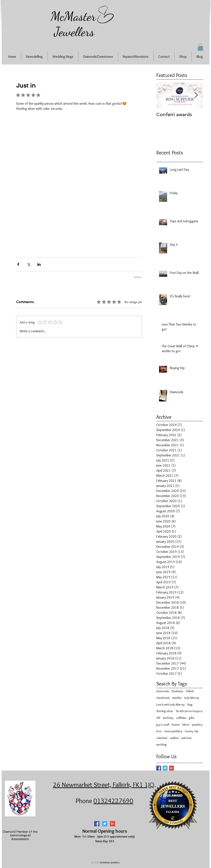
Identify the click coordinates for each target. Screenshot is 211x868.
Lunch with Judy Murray (170, 705)
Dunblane (177, 691)
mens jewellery (173, 731)
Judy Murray (192, 698)
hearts (176, 725)
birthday (168, 718)
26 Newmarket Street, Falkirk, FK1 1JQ (104, 785)
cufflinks (181, 718)
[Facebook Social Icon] (97, 824)
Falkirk (190, 691)
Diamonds (163, 691)
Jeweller (177, 698)
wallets (174, 738)
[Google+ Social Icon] (112, 824)
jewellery (197, 725)
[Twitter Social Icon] (105, 824)
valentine (162, 738)
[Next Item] (196, 95)
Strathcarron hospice (189, 711)
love (159, 731)
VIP (158, 718)
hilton (186, 725)
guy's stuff (163, 725)
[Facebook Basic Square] (159, 768)
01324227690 (113, 801)
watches (187, 738)
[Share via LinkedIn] (39, 264)
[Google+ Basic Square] (171, 768)
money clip (192, 731)
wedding (161, 744)
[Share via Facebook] (18, 264)
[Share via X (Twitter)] (29, 264)
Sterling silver (165, 711)
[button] (200, 47)
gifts (192, 718)
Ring (190, 705)
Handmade (163, 698)
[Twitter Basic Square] (165, 768)
